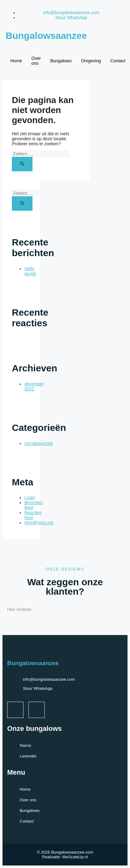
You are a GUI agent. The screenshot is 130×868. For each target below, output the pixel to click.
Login (30, 498)
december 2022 (34, 386)
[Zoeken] (22, 164)
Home (16, 61)
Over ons (36, 61)
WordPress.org (39, 523)
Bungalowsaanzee (46, 36)
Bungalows (61, 61)
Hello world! (30, 271)
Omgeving (91, 61)
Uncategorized (38, 443)
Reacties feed (33, 515)
